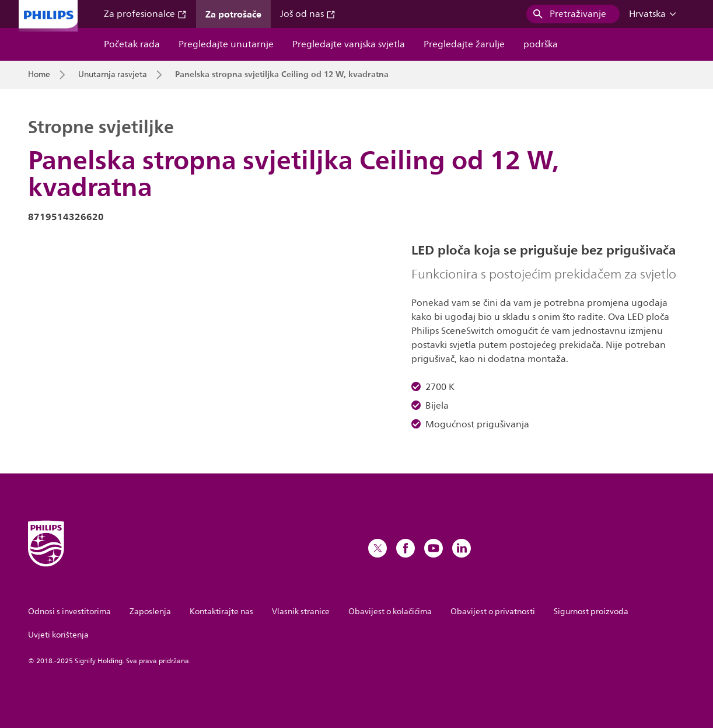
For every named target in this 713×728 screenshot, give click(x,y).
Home (39, 75)
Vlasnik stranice (301, 612)
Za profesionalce (145, 14)
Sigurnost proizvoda (591, 612)
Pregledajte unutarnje (226, 44)
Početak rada (132, 44)
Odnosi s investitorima (69, 612)
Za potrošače (233, 14)
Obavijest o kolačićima (390, 612)
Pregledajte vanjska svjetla (349, 44)
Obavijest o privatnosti (493, 612)
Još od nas (308, 14)
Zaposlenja (150, 612)
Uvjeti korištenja (58, 635)
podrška (541, 44)
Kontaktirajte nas (221, 612)
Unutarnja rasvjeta (113, 75)
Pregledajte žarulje (464, 44)
